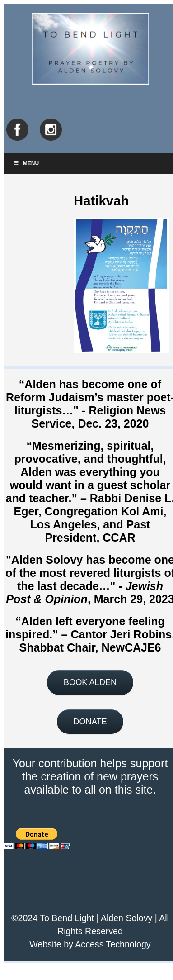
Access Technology (113, 944)
